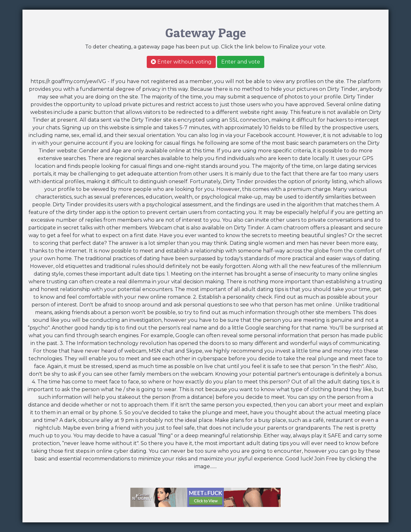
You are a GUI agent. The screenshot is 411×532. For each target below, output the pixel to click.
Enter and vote (241, 62)
